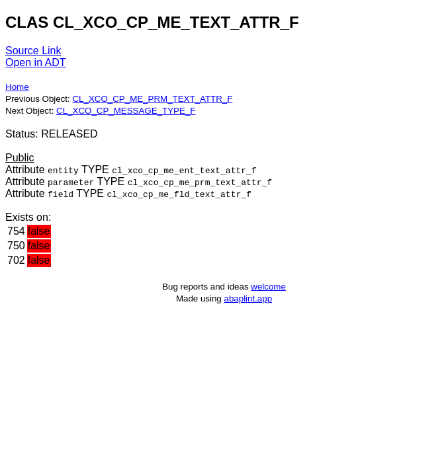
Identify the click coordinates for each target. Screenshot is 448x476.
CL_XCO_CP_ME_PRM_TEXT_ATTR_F (152, 99)
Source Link (33, 51)
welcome (268, 287)
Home (17, 87)
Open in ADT (36, 62)
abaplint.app (248, 298)
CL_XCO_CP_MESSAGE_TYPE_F (126, 111)
